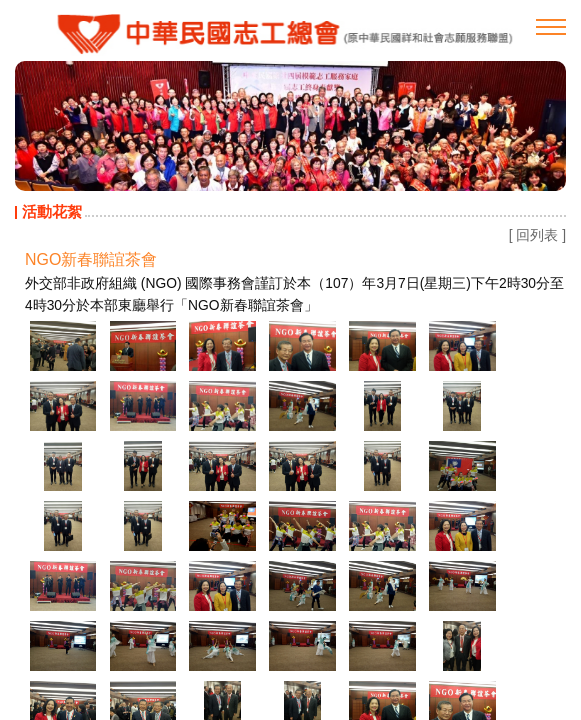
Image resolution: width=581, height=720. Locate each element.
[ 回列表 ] (537, 235)
